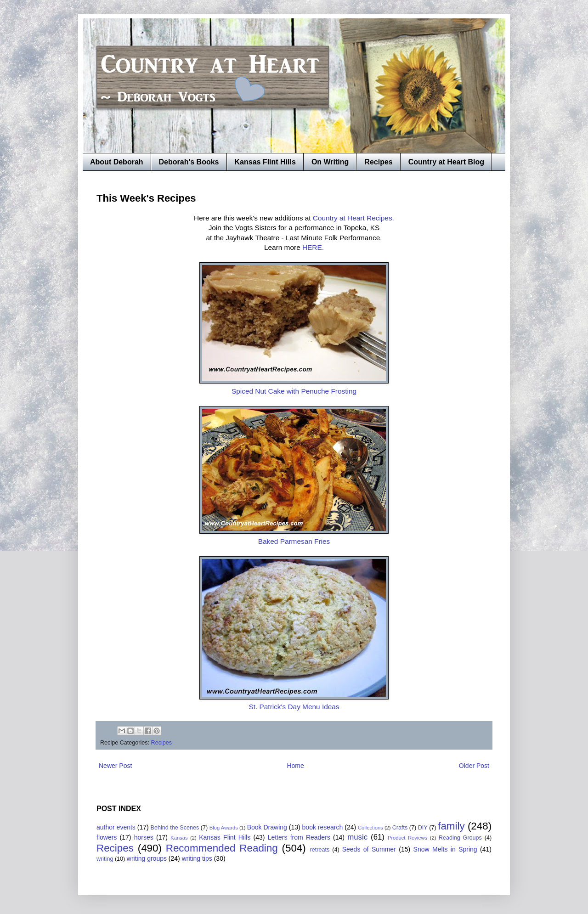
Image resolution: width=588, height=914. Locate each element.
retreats (320, 850)
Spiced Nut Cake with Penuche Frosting (294, 391)
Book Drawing (267, 827)
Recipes (378, 162)
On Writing (330, 162)
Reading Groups (460, 838)
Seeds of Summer (369, 849)
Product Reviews (407, 838)
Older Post (474, 766)
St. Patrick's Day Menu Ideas (294, 707)
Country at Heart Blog (446, 162)
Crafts (400, 828)
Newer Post (115, 766)
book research (323, 827)
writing (105, 859)
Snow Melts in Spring (445, 849)
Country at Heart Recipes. (353, 218)
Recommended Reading (222, 848)
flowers (107, 837)
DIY (423, 828)
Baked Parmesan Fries (294, 541)
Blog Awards (224, 828)
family (451, 826)
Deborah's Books (189, 162)
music (357, 837)
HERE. (313, 247)
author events (116, 827)
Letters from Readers (299, 837)
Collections (370, 828)
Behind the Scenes (175, 828)
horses (144, 837)
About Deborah (117, 162)
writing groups (147, 858)
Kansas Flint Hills (265, 162)
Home (295, 766)
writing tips (197, 858)
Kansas (179, 838)
